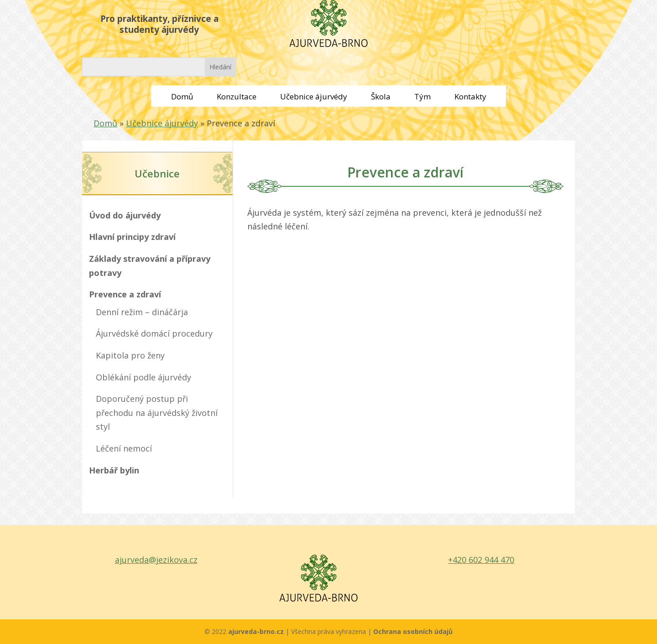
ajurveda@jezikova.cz (156, 560)
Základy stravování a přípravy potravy (150, 266)
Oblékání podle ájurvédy (143, 377)
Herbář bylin (114, 470)
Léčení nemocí (124, 448)
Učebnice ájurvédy (314, 96)
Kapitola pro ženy (130, 355)
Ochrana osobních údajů (413, 631)
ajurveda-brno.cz (257, 631)
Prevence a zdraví (125, 294)
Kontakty (470, 96)
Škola (381, 96)
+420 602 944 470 (481, 560)
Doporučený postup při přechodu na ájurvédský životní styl (157, 413)
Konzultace (237, 96)
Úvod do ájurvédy (125, 215)
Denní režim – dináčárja (142, 312)
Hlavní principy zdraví (132, 237)
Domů (182, 96)
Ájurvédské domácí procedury (154, 333)
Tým (422, 96)
